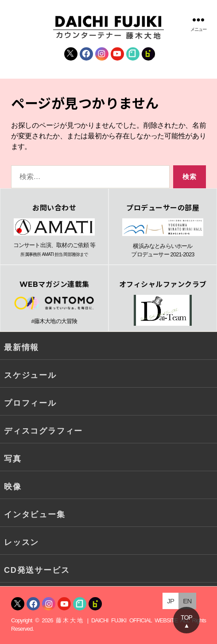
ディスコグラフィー (43, 431)
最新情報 (21, 347)
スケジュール (30, 375)
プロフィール (30, 403)
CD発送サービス (37, 570)
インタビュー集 (35, 514)
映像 (13, 487)
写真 (13, 459)
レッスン (21, 542)
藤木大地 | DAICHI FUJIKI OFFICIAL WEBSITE (117, 620)
